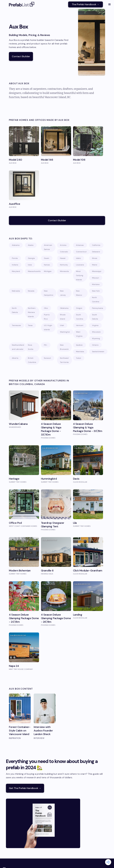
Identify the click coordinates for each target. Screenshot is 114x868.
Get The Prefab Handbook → (25, 788)
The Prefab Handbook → (85, 4)
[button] (110, 4)
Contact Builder (21, 56)
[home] (22, 4)
